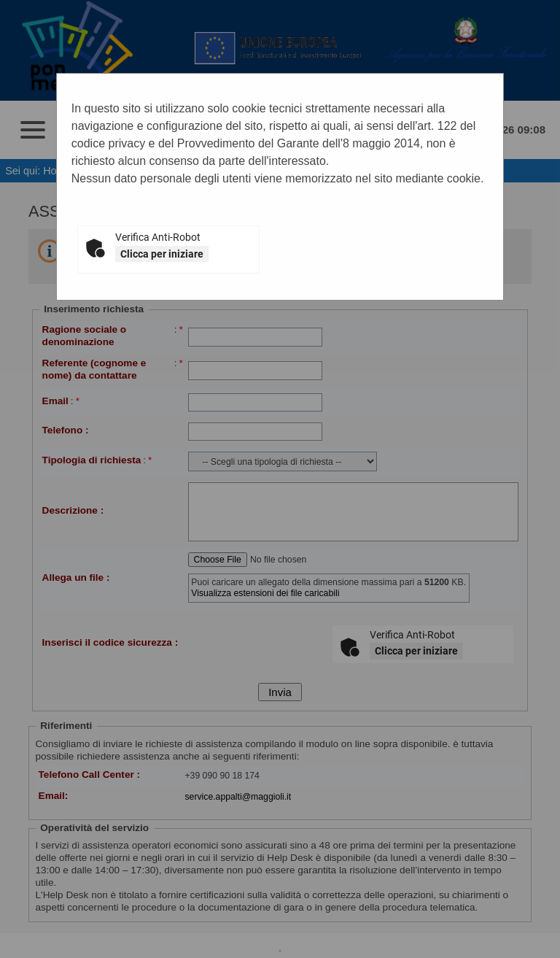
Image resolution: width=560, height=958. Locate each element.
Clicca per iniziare (162, 254)
